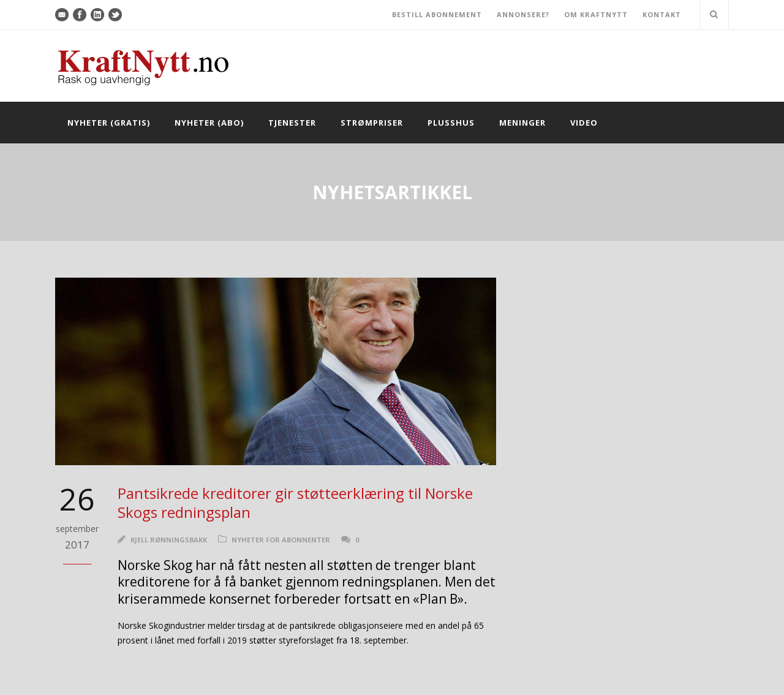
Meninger (522, 123)
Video (584, 123)
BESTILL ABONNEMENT (437, 14)
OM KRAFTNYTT (596, 14)
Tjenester (292, 123)
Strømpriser (372, 123)
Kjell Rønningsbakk (169, 540)
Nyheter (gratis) (109, 123)
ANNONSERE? (523, 14)
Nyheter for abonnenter (281, 540)
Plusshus (451, 123)
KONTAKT (662, 14)
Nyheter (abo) (209, 123)
